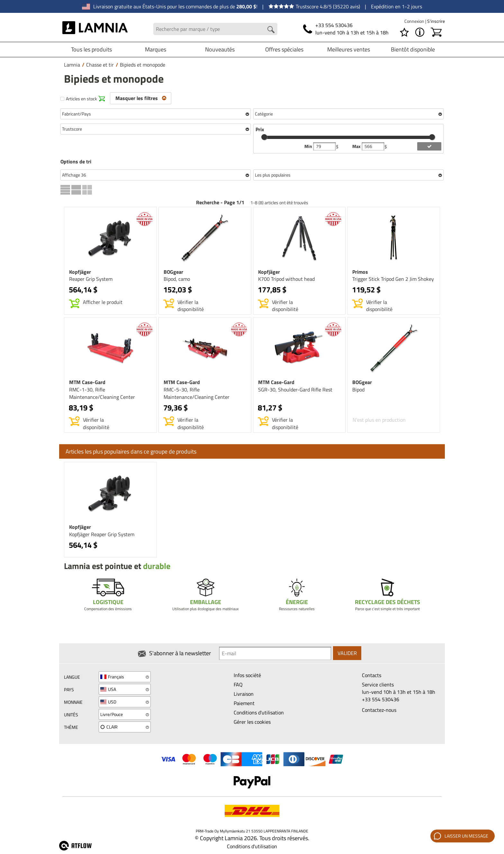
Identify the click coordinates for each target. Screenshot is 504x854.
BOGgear (173, 272)
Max (357, 146)
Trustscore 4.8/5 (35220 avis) (314, 6)
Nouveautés (220, 49)
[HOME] (95, 29)
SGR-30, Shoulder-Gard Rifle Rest (295, 390)
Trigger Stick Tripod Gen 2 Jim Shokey (393, 279)
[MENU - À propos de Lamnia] (420, 32)
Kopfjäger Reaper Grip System (102, 534)
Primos (360, 272)
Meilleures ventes (349, 49)
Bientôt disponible (413, 49)
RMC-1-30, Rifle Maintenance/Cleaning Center (102, 393)
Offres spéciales (284, 49)
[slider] (264, 137)
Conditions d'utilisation (259, 712)
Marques (156, 49)
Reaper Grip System (91, 279)
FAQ (238, 684)
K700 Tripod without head (286, 279)
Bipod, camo (177, 279)
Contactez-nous (379, 710)
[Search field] (216, 29)
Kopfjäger (80, 272)
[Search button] (271, 30)
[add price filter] (429, 146)
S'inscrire (436, 21)
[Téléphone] (346, 29)
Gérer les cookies (252, 722)
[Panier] (436, 32)
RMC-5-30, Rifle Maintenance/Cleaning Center (197, 393)
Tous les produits (91, 49)
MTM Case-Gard (87, 382)
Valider (347, 653)
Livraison (244, 694)
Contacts (372, 675)
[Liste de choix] (404, 32)
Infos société (247, 675)
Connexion (415, 21)
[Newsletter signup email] (275, 653)
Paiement (244, 703)
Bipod (358, 390)
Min (309, 146)
